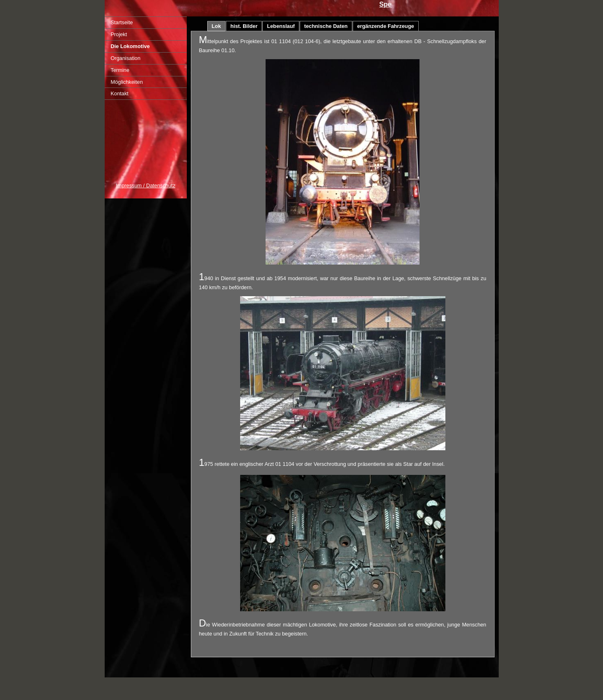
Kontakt (120, 93)
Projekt (119, 34)
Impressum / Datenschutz (146, 185)
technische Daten (326, 26)
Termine (120, 70)
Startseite (122, 22)
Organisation (126, 58)
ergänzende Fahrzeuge (386, 26)
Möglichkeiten (127, 82)
